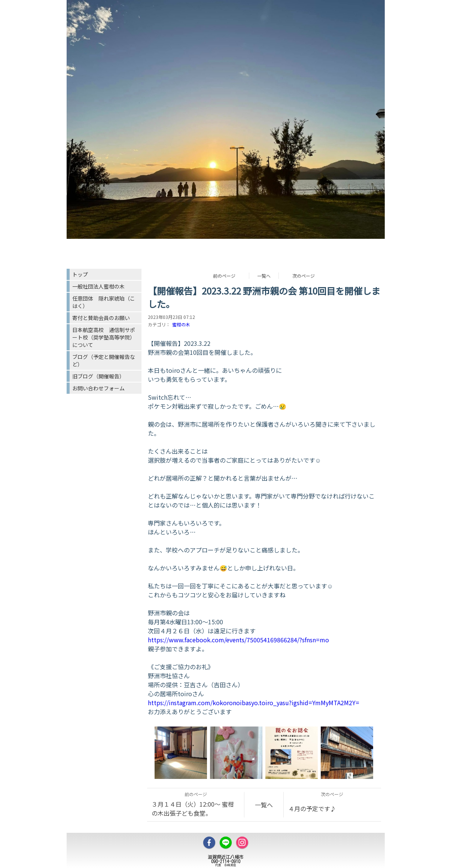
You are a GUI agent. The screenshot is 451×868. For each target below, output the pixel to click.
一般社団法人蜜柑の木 (98, 286)
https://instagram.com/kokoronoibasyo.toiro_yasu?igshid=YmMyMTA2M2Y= (254, 703)
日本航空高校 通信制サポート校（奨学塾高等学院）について (104, 337)
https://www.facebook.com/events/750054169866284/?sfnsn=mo (238, 640)
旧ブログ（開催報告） (98, 376)
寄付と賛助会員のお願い (101, 318)
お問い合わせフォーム (98, 388)
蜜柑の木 (181, 324)
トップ (80, 274)
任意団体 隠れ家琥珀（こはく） (104, 302)
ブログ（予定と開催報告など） (104, 360)
